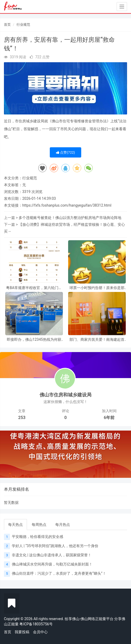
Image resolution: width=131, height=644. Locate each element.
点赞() (65, 152)
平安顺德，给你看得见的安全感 (37, 537)
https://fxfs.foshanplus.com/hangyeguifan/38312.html (67, 205)
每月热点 (63, 525)
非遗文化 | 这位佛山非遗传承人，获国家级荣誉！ (52, 555)
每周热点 (39, 525)
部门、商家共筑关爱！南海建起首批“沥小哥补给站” (97, 340)
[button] (10, 454)
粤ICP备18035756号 (36, 624)
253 (22, 418)
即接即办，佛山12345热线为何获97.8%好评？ (34, 340)
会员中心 (40, 632)
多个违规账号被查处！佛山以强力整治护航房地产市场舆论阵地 (70, 218)
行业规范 (23, 25)
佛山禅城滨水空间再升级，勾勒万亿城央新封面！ (52, 564)
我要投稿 (22, 632)
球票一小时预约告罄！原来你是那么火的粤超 (97, 288)
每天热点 (15, 525)
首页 (7, 25)
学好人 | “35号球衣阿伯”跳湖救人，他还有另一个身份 (55, 546)
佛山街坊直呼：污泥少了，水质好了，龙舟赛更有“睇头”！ (59, 573)
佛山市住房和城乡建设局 (65, 395)
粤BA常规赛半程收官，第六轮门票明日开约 (34, 288)
